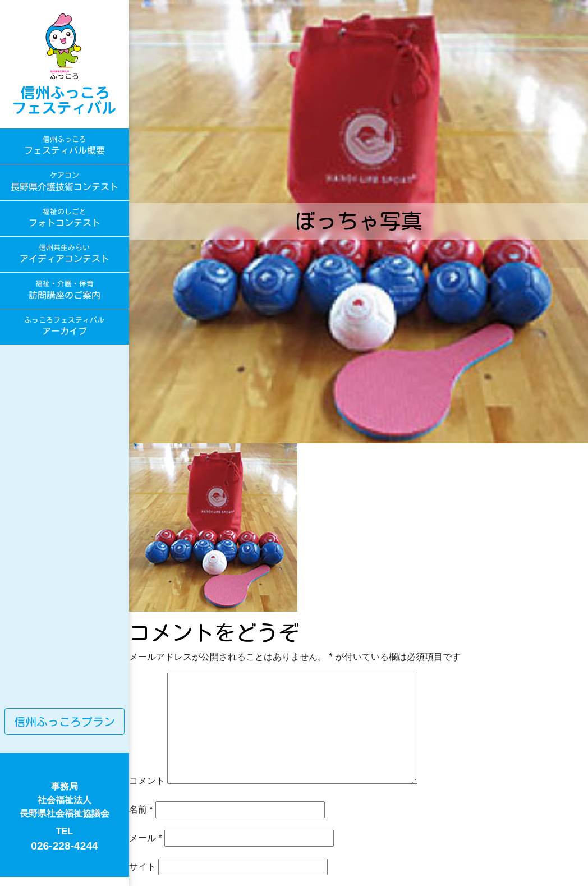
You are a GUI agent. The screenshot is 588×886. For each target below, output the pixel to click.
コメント (147, 781)
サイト (143, 867)
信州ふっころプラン (65, 722)
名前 (141, 809)
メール (146, 838)
